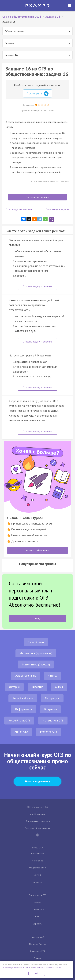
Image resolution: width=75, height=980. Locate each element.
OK (37, 973)
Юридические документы (38, 821)
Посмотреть (38, 94)
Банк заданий (37, 937)
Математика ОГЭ (53, 720)
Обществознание (25, 676)
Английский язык (23, 698)
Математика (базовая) (36, 664)
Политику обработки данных (17, 968)
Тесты (38, 917)
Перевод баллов (38, 944)
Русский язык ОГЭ (19, 720)
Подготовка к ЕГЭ (38, 895)
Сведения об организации (37, 828)
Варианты (37, 924)
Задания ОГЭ (38, 909)
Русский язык (36, 642)
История (14, 687)
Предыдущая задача (19, 209)
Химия (59, 687)
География (51, 709)
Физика (53, 676)
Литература (52, 698)
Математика (37, 861)
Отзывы (37, 958)
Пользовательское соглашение (47, 968)
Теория (38, 902)
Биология (37, 687)
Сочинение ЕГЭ (37, 951)
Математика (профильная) (36, 653)
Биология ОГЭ (49, 732)
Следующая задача (57, 209)
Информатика (24, 709)
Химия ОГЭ (21, 732)
